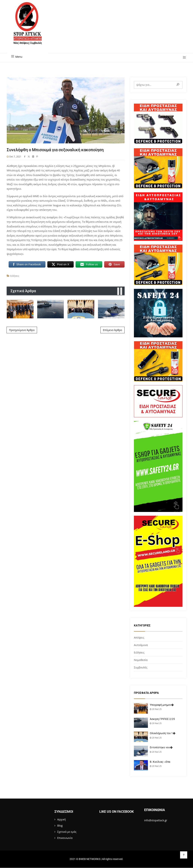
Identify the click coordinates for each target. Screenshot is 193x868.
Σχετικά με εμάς (67, 832)
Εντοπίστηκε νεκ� (161, 747)
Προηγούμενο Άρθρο (22, 330)
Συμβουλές (141, 667)
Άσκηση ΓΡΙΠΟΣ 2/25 (162, 719)
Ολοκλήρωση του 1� (163, 733)
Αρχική (62, 819)
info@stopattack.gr (156, 820)
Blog (60, 826)
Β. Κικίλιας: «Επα (160, 762)
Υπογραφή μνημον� (162, 705)
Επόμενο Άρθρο (112, 330)
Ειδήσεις (15, 276)
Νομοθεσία (141, 660)
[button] (183, 58)
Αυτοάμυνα (141, 645)
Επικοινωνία (65, 838)
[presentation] (118, 291)
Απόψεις (139, 638)
